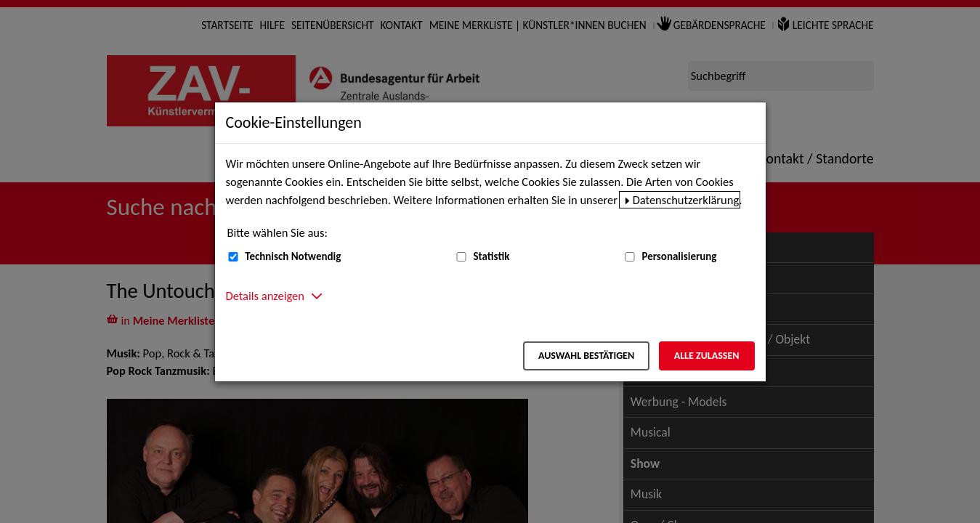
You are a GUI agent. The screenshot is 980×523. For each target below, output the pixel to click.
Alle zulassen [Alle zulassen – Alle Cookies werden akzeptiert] (707, 356)
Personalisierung (679, 256)
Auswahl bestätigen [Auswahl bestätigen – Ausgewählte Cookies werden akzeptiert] (586, 356)
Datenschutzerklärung (686, 200)
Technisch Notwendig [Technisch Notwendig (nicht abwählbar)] (293, 256)
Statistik (491, 256)
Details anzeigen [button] (265, 296)
